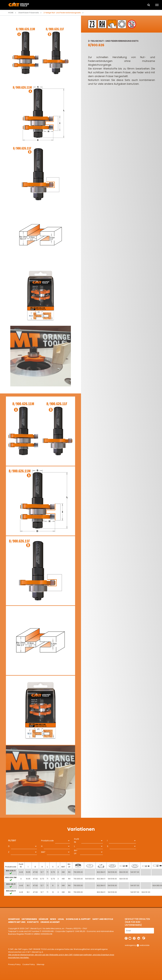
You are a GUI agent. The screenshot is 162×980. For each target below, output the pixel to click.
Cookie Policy (29, 964)
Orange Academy (50, 922)
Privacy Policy (14, 964)
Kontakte (33, 922)
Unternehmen (29, 919)
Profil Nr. (76, 841)
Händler (43, 919)
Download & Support (78, 919)
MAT (43, 852)
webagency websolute (137, 945)
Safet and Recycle (103, 919)
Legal (61, 919)
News (53, 919)
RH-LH (76, 852)
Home (11, 13)
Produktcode (47, 841)
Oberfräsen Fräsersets (29, 13)
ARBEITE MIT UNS (17, 922)
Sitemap (40, 964)
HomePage (14, 919)
